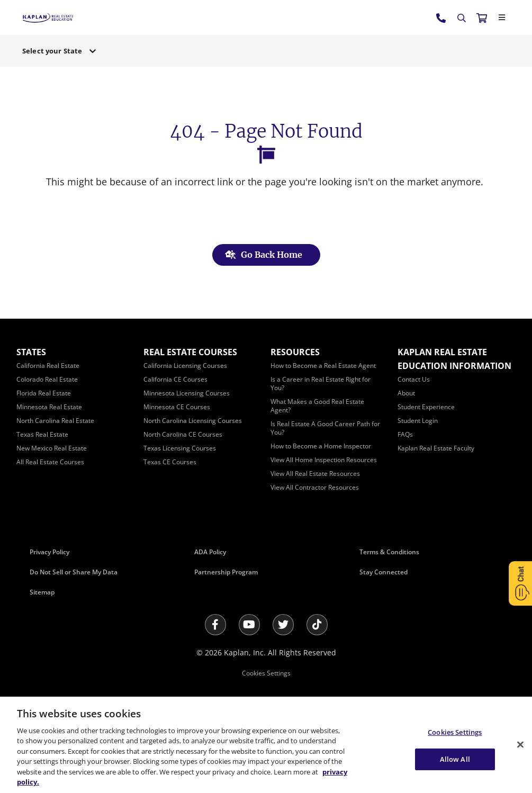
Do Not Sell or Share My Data (74, 572)
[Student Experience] (426, 407)
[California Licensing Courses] (185, 366)
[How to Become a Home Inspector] (321, 446)
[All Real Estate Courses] (50, 462)
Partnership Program (226, 572)
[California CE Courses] (175, 379)
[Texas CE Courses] (170, 462)
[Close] (502, 17)
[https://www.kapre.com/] (48, 17)
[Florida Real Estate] (44, 393)
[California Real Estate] (48, 366)
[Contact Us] (414, 379)
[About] (406, 393)
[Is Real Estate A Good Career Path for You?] (325, 428)
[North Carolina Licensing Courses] (193, 421)
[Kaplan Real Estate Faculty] (436, 448)
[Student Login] (418, 421)
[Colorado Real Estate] (47, 379)
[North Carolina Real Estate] (55, 421)
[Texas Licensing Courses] (180, 448)
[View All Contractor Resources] (315, 487)
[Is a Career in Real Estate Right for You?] (321, 384)
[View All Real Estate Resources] (315, 474)
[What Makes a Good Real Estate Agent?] (317, 406)
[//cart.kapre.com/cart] (482, 17)
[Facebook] (215, 625)
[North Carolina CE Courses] (183, 434)
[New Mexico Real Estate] (52, 448)
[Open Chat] (520, 583)
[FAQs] (405, 434)
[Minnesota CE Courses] (177, 407)
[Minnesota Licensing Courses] (187, 393)
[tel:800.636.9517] (441, 17)
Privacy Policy (49, 552)
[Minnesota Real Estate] (49, 407)
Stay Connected (384, 572)
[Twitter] (283, 625)
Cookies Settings (266, 673)
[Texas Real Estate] (42, 434)
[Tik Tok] (317, 625)
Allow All (455, 759)
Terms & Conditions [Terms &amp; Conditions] (389, 552)
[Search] (462, 18)
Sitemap (42, 592)
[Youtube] (249, 625)
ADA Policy (210, 552)
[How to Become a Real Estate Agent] (323, 366)
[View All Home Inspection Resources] (324, 460)
